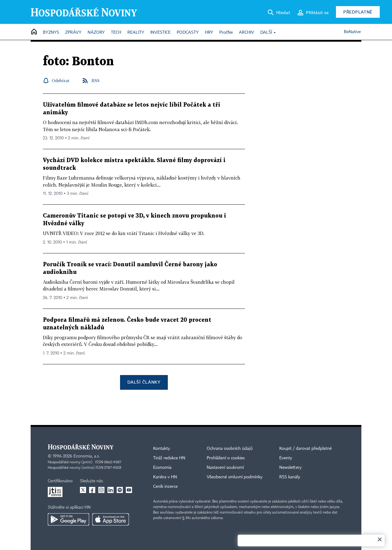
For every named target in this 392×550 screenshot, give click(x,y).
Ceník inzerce (165, 487)
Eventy (286, 458)
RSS (96, 80)
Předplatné (358, 12)
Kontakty (162, 449)
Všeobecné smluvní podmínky (235, 477)
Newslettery (290, 468)
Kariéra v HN (165, 477)
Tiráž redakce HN (169, 458)
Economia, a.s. (87, 456)
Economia (162, 468)
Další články (144, 382)
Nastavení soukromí (225, 468)
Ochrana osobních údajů (230, 449)
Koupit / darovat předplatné (305, 449)
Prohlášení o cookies (226, 458)
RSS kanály (290, 477)
